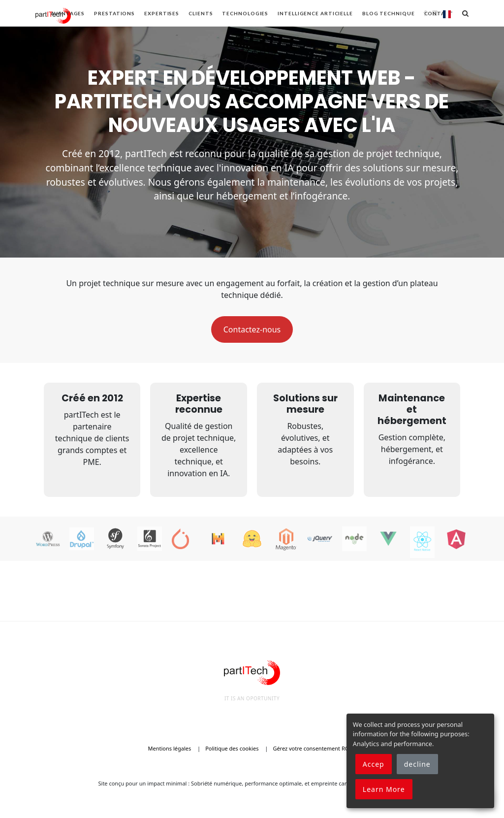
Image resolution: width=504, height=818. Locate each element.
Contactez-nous (252, 329)
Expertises (162, 13)
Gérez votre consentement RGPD (314, 748)
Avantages (68, 13)
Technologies (245, 13)
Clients (201, 13)
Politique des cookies (232, 748)
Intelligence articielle (315, 13)
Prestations (114, 13)
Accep (374, 764)
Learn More (384, 789)
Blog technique (389, 13)
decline (417, 764)
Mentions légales (170, 748)
